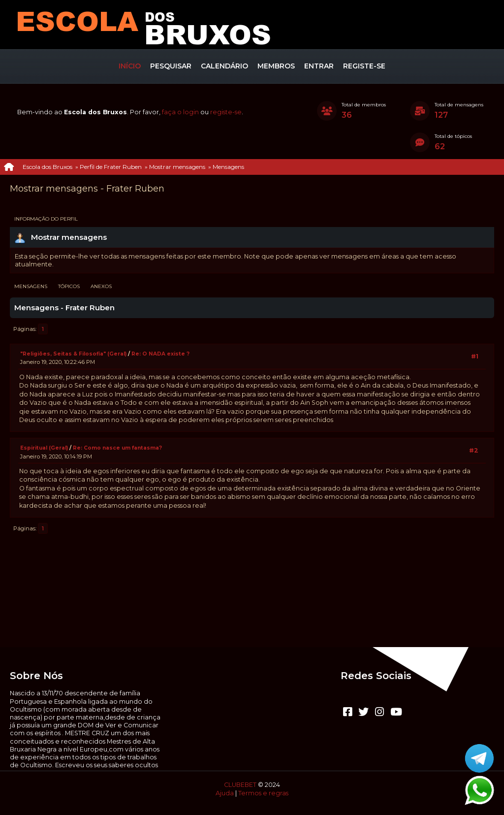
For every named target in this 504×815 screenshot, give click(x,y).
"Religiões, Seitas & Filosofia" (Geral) (74, 354)
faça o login (180, 112)
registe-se (226, 112)
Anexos (101, 286)
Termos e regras (263, 793)
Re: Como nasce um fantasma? (117, 448)
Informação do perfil (46, 219)
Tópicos (69, 286)
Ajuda (225, 793)
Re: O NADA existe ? (160, 354)
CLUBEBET (240, 785)
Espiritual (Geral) (44, 448)
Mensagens (31, 286)
